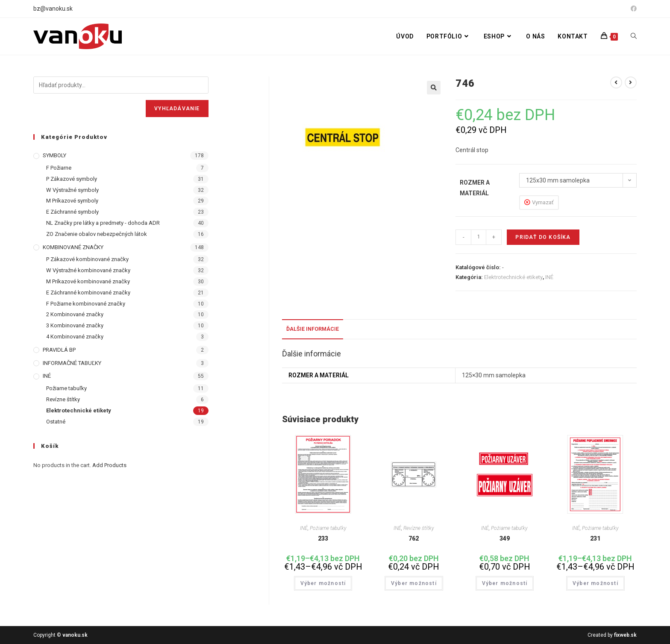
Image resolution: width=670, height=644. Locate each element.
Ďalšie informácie (313, 329)
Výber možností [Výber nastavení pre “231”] (595, 583)
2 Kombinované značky (75, 314)
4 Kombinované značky (75, 337)
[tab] (313, 329)
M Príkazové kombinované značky (88, 281)
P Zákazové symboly (72, 179)
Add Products (109, 465)
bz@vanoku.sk (53, 9)
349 (505, 538)
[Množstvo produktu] (479, 237)
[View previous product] (616, 82)
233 (323, 538)
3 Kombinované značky (75, 325)
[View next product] (631, 82)
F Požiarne (59, 168)
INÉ (549, 277)
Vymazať (543, 202)
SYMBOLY (54, 155)
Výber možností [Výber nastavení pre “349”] (505, 583)
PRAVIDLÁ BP (59, 350)
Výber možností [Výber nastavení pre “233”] (323, 583)
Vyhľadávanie (177, 109)
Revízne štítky (419, 528)
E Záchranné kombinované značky (88, 293)
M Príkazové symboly (72, 201)
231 (595, 538)
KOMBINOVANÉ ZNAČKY (73, 247)
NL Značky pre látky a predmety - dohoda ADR (103, 223)
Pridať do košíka (543, 237)
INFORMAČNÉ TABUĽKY (72, 363)
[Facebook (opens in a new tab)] (632, 9)
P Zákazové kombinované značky (87, 259)
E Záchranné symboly (72, 212)
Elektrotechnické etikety (513, 277)
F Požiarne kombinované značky (86, 304)
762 (414, 538)
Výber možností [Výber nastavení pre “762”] (414, 583)
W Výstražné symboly (72, 190)
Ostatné (56, 422)
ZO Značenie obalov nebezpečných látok (97, 234)
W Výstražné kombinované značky (88, 270)
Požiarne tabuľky (328, 528)
